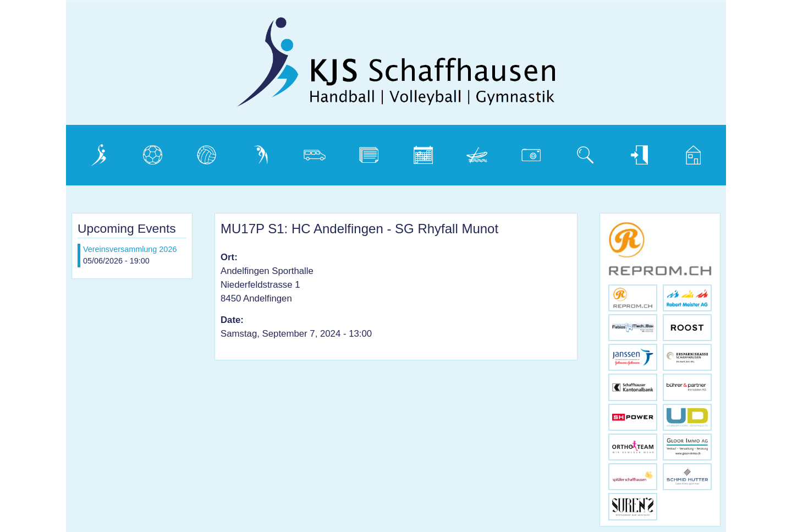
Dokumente (372, 152)
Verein (92, 152)
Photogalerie (535, 152)
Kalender (422, 152)
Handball (151, 152)
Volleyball (206, 152)
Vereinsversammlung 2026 (130, 249)
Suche (579, 152)
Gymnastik (262, 152)
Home (686, 152)
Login (631, 152)
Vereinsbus (317, 152)
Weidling (475, 152)
